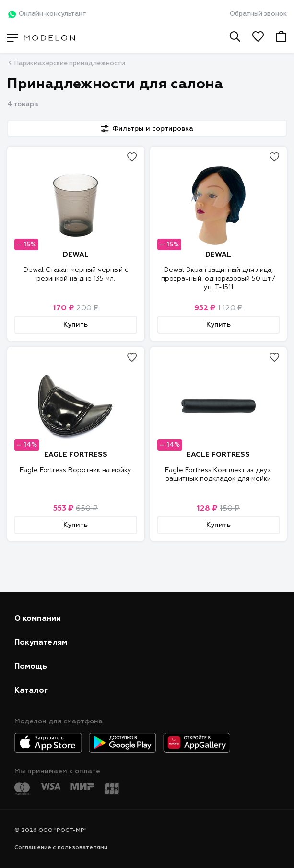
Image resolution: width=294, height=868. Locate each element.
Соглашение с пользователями (61, 848)
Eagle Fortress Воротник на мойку (76, 470)
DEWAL (76, 255)
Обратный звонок (258, 14)
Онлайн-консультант (47, 14)
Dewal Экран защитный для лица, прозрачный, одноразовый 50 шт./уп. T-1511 (218, 279)
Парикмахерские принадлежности (70, 64)
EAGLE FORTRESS (76, 455)
